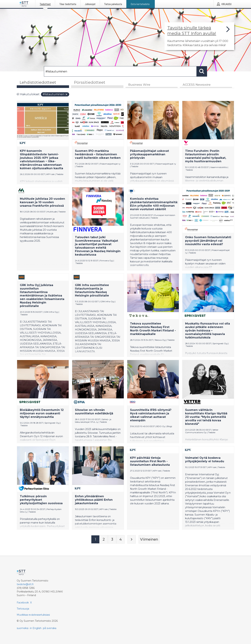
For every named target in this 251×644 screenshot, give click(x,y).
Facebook (23, 603)
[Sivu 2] (104, 540)
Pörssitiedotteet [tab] (90, 82)
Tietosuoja (23, 609)
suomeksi (23, 628)
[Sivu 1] (95, 540)
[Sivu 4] (120, 540)
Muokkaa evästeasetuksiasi (33, 615)
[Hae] (120, 71)
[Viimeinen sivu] (149, 540)
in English (36, 628)
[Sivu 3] (112, 540)
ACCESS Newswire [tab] (197, 85)
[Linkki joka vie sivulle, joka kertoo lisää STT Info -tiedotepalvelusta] (199, 36)
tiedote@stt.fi (25, 584)
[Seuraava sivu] (132, 540)
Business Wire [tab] (139, 85)
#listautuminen (55, 94)
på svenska (50, 628)
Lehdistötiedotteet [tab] (38, 82)
